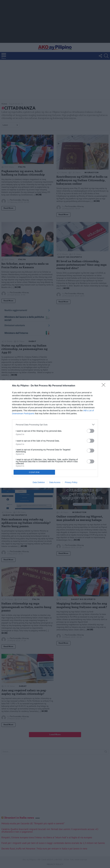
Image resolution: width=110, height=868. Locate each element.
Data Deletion (39, 482)
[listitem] (55, 425)
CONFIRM (34, 472)
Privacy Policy (71, 482)
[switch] (91, 431)
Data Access (55, 482)
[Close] (104, 386)
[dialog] (55, 434)
